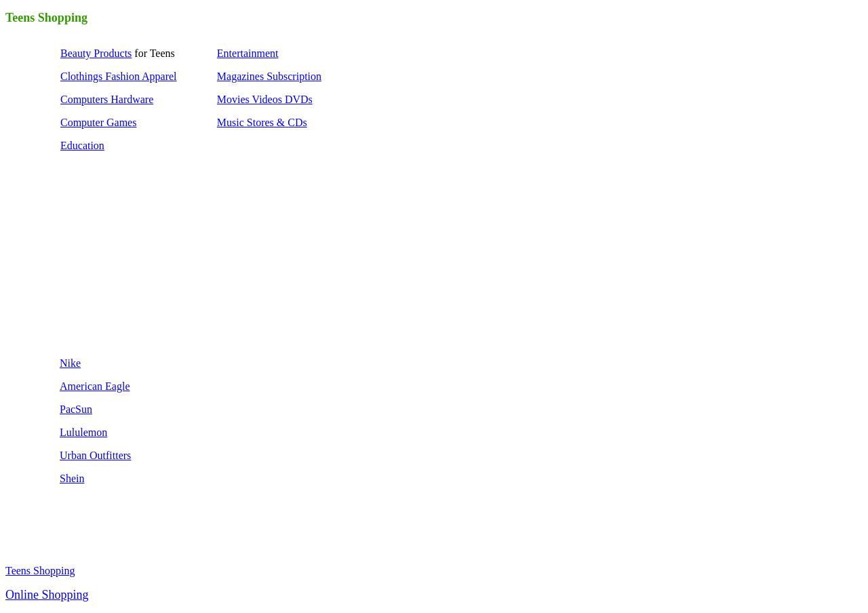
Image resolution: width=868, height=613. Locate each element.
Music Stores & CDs (262, 122)
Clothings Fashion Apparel (119, 76)
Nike (70, 363)
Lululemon (83, 432)
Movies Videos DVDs (265, 99)
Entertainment (248, 53)
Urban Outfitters (95, 455)
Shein (72, 478)
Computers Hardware (107, 99)
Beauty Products (96, 53)
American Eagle (95, 386)
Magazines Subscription (269, 76)
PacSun (76, 409)
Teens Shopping (40, 571)
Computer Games (98, 122)
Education (82, 145)
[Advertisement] (161, 259)
